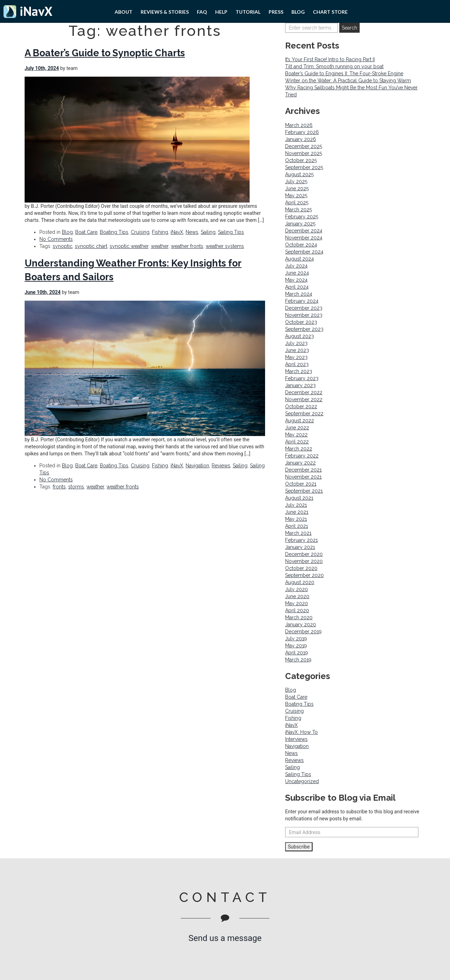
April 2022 (297, 442)
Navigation (197, 466)
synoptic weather (129, 246)
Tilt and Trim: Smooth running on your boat (334, 66)
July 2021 (296, 505)
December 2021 (303, 470)
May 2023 (296, 357)
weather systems (225, 246)
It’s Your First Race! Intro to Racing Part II (330, 59)
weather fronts (187, 246)
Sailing (208, 232)
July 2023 (296, 343)
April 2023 (297, 364)
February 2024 (302, 301)
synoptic (63, 246)
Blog (298, 12)
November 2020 (304, 561)
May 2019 (296, 646)
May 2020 (297, 603)
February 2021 (301, 540)
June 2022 (297, 428)
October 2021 (301, 484)
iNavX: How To (301, 732)
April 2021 (297, 526)
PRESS (276, 12)
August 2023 (300, 336)
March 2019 (298, 660)
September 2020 (304, 575)
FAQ (202, 12)
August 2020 (300, 582)
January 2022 (300, 463)
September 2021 (304, 491)
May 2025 (296, 196)
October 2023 (301, 322)
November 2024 (304, 238)
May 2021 (296, 519)
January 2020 (301, 624)
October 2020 (301, 568)
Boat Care (86, 232)
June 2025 (297, 188)
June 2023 (297, 350)
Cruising (140, 232)
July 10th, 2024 (42, 68)
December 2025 (304, 146)
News (192, 232)
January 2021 (300, 547)
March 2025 (298, 210)
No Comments (56, 239)
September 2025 (304, 167)
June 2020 (297, 596)
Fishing (160, 232)
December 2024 (304, 231)
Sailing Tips (231, 232)
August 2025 (299, 174)
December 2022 (304, 392)
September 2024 (304, 252)
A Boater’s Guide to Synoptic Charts (105, 53)
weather (160, 246)
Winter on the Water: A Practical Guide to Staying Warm (348, 81)
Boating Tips (114, 232)
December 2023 (304, 308)
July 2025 (296, 181)
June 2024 (297, 273)
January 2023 (300, 385)
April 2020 (297, 610)
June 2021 (297, 512)
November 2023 (304, 315)
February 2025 (302, 217)
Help (221, 12)
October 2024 (301, 245)
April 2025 (297, 203)
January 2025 (300, 224)
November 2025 (304, 153)
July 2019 (296, 639)
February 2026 (302, 132)
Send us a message (225, 938)
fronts (59, 487)
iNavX (177, 232)
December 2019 (303, 632)
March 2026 (299, 125)
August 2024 (300, 259)
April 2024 (297, 287)
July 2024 (296, 266)
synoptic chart (91, 246)
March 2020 (299, 617)
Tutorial (248, 12)
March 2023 (299, 371)
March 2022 (299, 449)
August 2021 (299, 498)
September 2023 (304, 329)
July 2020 (297, 589)
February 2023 (302, 378)
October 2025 (301, 160)
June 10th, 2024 (43, 292)
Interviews (296, 739)
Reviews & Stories (165, 12)
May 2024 (296, 280)
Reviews (221, 466)
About (124, 12)
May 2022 (296, 435)
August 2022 (300, 421)
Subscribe (299, 847)
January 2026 (301, 139)
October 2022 (301, 406)
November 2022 (304, 399)
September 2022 (304, 414)
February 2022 (302, 456)
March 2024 (299, 294)
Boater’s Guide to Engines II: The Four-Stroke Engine (344, 73)
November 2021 (303, 477)
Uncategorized (302, 781)
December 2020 (304, 554)
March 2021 (298, 533)
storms (76, 487)
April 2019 (297, 653)
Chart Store (330, 12)
